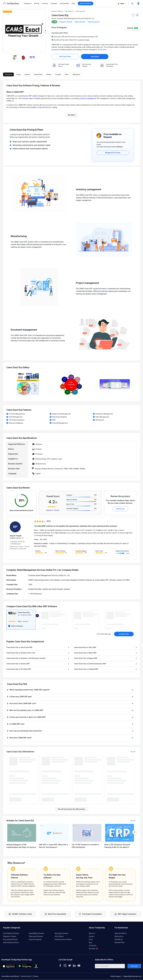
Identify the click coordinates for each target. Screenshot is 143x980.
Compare (54, 3)
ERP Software (69, 11)
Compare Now (124, 634)
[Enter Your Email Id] (110, 966)
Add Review (120, 509)
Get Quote (95, 57)
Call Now (133, 28)
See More (72, 115)
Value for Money (72, 500)
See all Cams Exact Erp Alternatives (71, 809)
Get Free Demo (65, 57)
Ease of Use (70, 504)
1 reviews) (25, 621)
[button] (70, 690)
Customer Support (72, 509)
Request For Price (113, 153)
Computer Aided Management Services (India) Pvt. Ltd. (75, 18)
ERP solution (33, 96)
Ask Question (64, 3)
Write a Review (80, 22)
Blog (73, 3)
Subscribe (134, 966)
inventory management (88, 98)
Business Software (57, 11)
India (122, 4)
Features (69, 495)
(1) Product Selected (104, 634)
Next (45, 31)
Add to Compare (17, 626)
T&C (97, 37)
